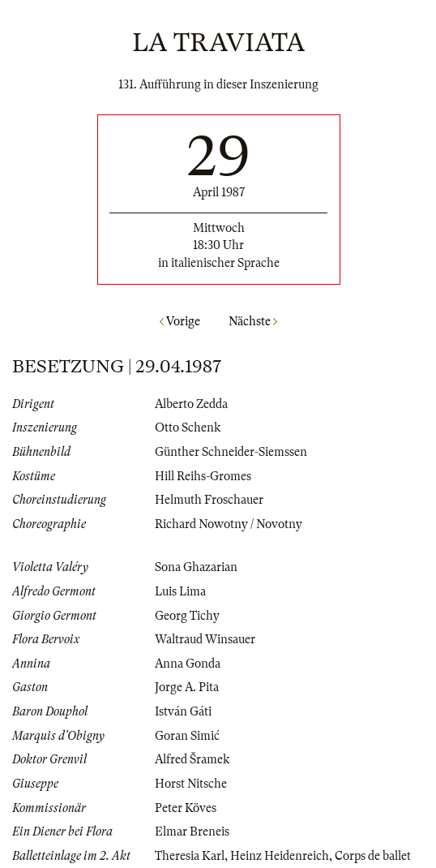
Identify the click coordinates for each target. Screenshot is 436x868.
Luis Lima (180, 591)
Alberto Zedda (191, 404)
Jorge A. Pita (187, 687)
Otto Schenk (188, 428)
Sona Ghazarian (196, 567)
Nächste (253, 321)
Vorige (180, 321)
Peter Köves (186, 808)
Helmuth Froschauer (209, 500)
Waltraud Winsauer (205, 639)
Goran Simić (187, 736)
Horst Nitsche (191, 784)
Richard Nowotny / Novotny (229, 524)
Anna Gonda (188, 664)
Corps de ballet (373, 856)
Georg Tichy (187, 616)
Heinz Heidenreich (280, 856)
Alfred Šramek (192, 759)
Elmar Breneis (192, 831)
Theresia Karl (190, 856)
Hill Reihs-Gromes (203, 476)
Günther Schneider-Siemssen (231, 452)
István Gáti (183, 711)
